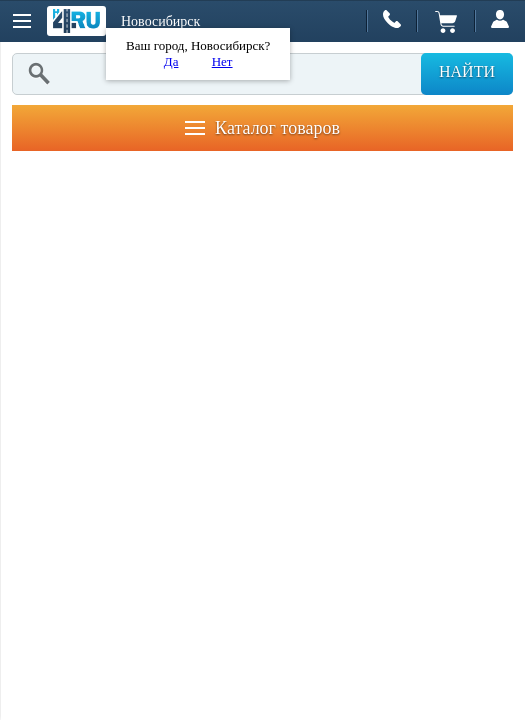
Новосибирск (160, 21)
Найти (467, 71)
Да (171, 61)
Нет (222, 61)
